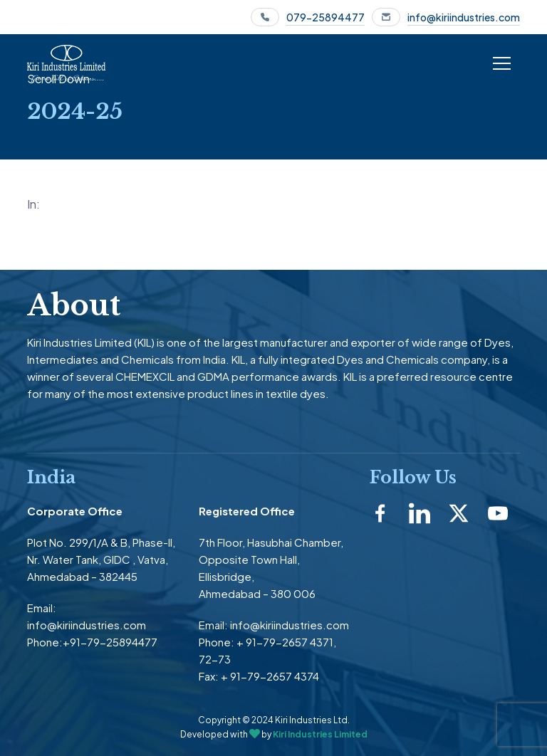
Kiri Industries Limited (320, 734)
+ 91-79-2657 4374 (270, 676)
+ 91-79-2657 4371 (285, 642)
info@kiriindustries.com (464, 17)
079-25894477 (325, 17)
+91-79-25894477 (110, 642)
